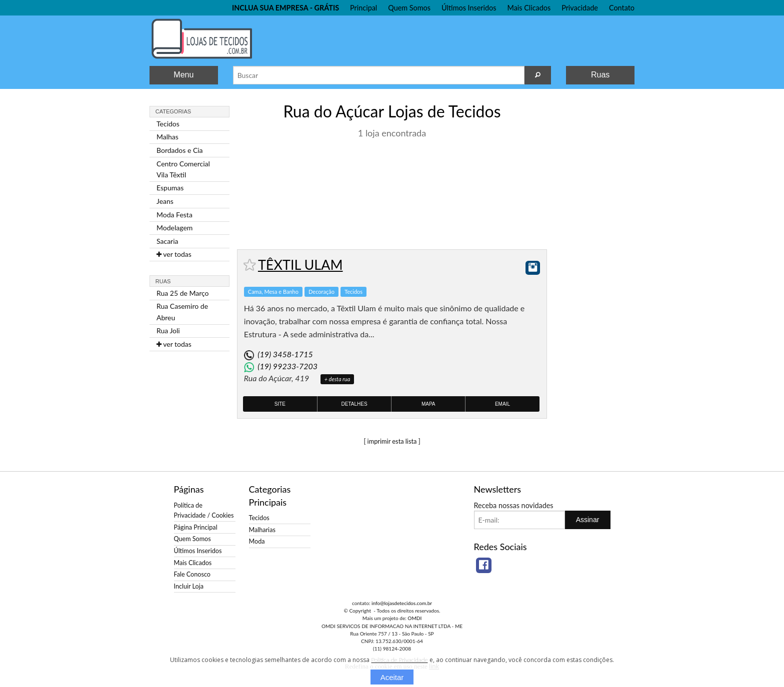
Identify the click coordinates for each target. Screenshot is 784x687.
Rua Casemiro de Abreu (182, 312)
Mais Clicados (529, 8)
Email (502, 404)
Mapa (428, 404)
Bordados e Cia (180, 150)
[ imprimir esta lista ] (392, 441)
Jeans (165, 201)
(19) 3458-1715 (285, 354)
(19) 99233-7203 (287, 366)
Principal (363, 8)
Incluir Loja (189, 586)
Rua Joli (168, 331)
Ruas (600, 75)
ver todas (174, 254)
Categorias (173, 111)
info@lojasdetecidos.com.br (402, 603)
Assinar (588, 520)
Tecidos (168, 124)
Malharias (262, 530)
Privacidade (580, 8)
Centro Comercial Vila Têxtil (183, 169)
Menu (183, 75)
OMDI (414, 618)
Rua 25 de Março (183, 293)
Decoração (321, 292)
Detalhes (354, 404)
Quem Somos (409, 8)
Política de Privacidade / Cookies (204, 510)
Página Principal (196, 527)
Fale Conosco (192, 574)
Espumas (170, 188)
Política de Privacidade (399, 660)
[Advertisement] (594, 249)
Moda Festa (174, 215)
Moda (257, 541)
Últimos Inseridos (469, 8)
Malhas (167, 137)
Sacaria (167, 241)
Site (280, 404)
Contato (622, 8)
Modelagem (174, 228)
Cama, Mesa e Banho (273, 292)
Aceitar (392, 677)
